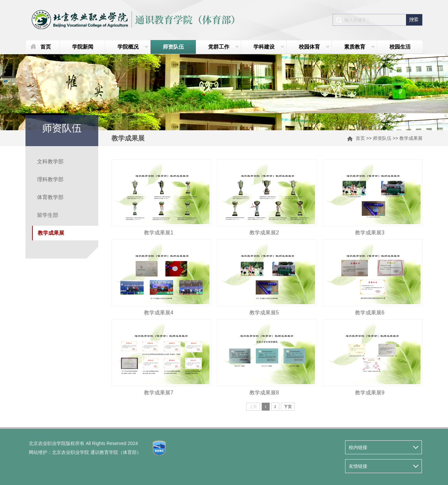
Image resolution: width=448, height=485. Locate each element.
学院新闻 (83, 47)
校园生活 (400, 47)
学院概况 (133, 47)
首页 (46, 47)
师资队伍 (178, 47)
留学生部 (48, 215)
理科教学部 (50, 179)
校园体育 (314, 47)
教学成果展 (411, 138)
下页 (288, 407)
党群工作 (224, 47)
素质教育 (359, 47)
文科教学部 (50, 162)
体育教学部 (50, 197)
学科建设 (269, 47)
